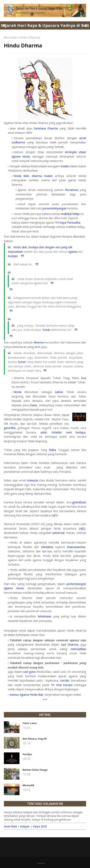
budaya (13, 256)
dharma (39, 342)
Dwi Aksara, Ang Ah (35, 739)
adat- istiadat (51, 432)
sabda (59, 392)
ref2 (82, 528)
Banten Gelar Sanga (35, 770)
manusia (33, 480)
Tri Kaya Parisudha (67, 222)
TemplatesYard (41, 863)
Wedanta (47, 547)
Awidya (27, 754)
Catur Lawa (30, 723)
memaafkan (78, 649)
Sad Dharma (69, 644)
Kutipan (25, 826)
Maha (52, 450)
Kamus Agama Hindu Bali (26, 695)
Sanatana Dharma (46, 128)
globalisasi (79, 502)
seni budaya (76, 432)
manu (33, 405)
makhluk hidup (70, 214)
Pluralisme (72, 190)
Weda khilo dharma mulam (33, 176)
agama (73, 252)
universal (58, 533)
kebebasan (45, 616)
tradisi (65, 166)
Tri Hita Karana (62, 685)
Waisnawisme (76, 547)
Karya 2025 (40, 826)
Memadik (28, 785)
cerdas (65, 680)
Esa (84, 378)
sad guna (29, 672)
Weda (18, 392)
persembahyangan (55, 208)
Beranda (10, 37)
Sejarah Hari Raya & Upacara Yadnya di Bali (45, 25)
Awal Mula (10, 826)
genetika (10, 428)
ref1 (55, 515)
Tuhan (46, 330)
